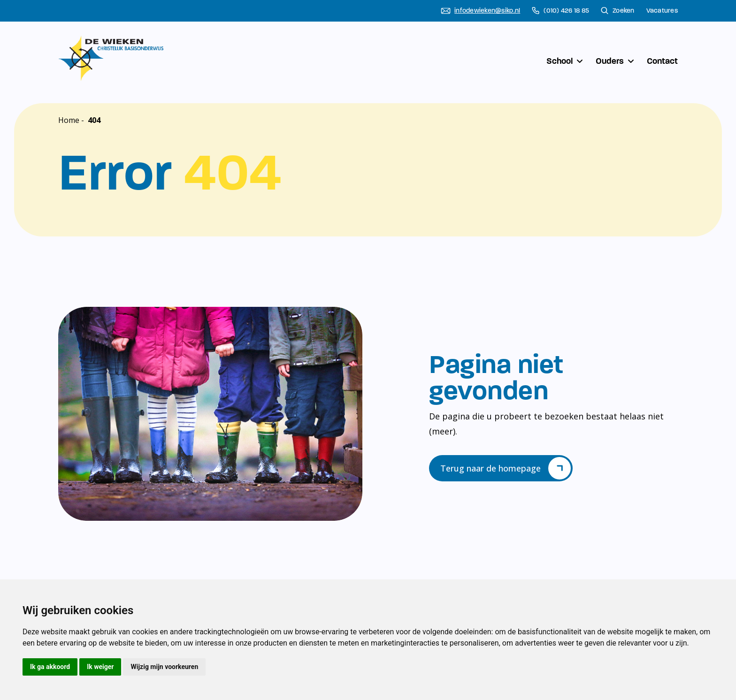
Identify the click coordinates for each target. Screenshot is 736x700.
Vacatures (662, 11)
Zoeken (618, 11)
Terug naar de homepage (506, 468)
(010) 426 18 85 (560, 11)
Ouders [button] (616, 61)
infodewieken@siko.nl (480, 11)
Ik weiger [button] (100, 667)
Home (69, 120)
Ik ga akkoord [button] (50, 667)
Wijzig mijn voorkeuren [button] (164, 667)
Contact (662, 61)
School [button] (565, 61)
